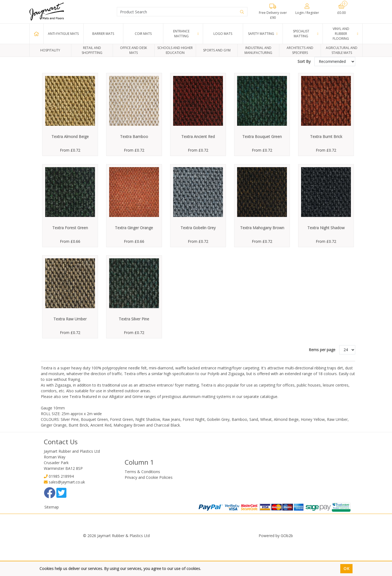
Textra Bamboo (134, 170)
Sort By (305, 95)
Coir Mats (143, 34)
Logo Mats (223, 34)
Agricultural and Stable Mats (342, 50)
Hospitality (50, 50)
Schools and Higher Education (175, 50)
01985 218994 (61, 510)
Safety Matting (261, 34)
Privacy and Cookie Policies (149, 511)
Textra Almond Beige (70, 170)
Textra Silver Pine (134, 352)
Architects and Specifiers (300, 50)
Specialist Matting (301, 34)
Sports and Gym (217, 50)
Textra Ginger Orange (134, 261)
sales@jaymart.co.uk (67, 515)
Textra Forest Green (70, 261)
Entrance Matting (181, 34)
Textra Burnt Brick (326, 170)
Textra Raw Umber (70, 352)
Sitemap (52, 540)
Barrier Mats (103, 34)
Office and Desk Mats (134, 50)
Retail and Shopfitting (92, 50)
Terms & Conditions (142, 505)
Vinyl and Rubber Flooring (341, 34)
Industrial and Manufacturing (258, 50)
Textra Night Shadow (326, 261)
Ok (347, 569)
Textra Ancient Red (198, 170)
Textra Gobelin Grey (198, 261)
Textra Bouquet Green (262, 170)
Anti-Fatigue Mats (63, 34)
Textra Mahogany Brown (262, 261)
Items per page (322, 383)
